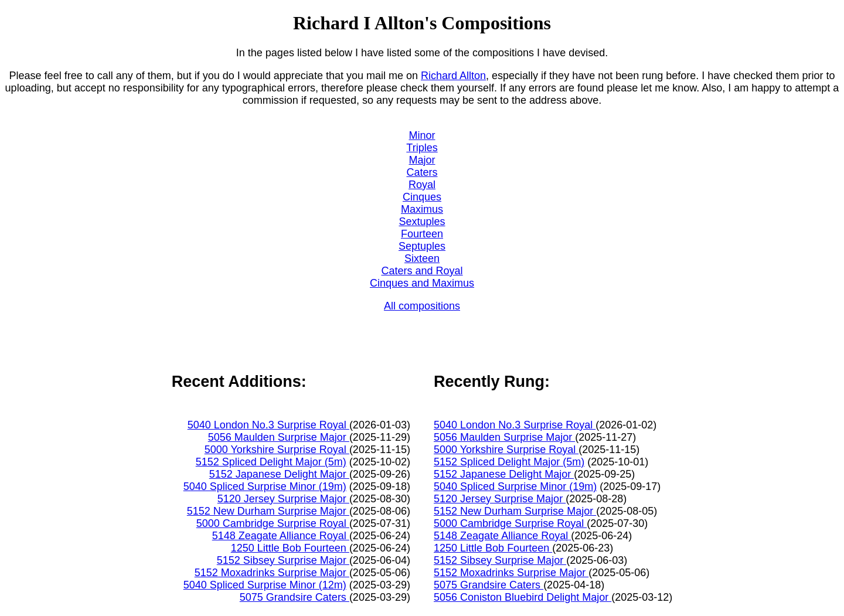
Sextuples (422, 222)
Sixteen (422, 258)
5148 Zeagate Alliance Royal (281, 536)
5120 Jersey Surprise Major (283, 499)
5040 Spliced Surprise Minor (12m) (265, 585)
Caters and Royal (422, 271)
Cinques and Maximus (422, 283)
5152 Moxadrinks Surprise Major (272, 573)
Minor (422, 135)
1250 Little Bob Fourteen (290, 548)
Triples (422, 148)
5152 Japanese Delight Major (279, 474)
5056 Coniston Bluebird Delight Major (523, 597)
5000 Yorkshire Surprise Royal (277, 450)
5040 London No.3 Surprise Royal (268, 425)
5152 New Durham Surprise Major (268, 511)
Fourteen (422, 234)
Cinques (422, 197)
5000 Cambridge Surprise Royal (273, 523)
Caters (422, 172)
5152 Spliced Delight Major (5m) (271, 462)
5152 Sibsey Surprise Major (283, 560)
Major (422, 160)
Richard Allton (453, 76)
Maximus (422, 209)
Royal (422, 185)
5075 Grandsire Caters (295, 597)
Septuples (422, 246)
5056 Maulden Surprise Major (279, 437)
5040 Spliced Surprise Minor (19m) (265, 486)
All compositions (422, 306)
